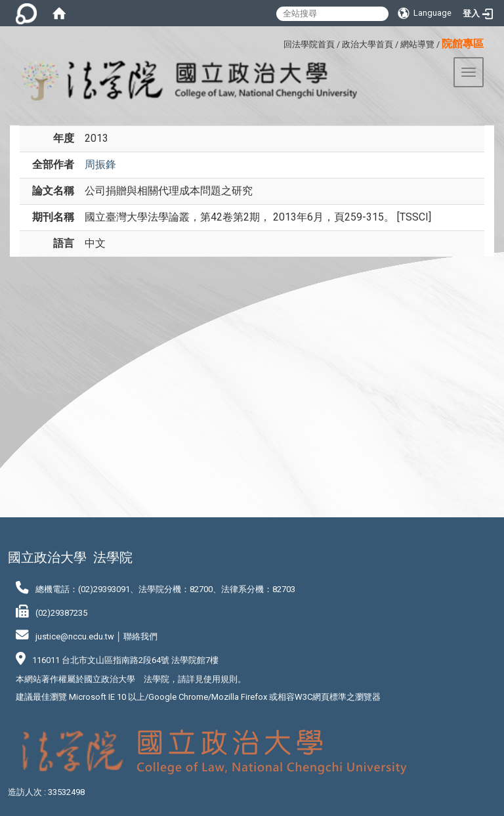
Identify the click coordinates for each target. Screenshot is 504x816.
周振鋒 (100, 164)
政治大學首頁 (367, 44)
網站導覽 (417, 44)
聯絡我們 (140, 636)
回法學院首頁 (309, 44)
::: (279, 42)
